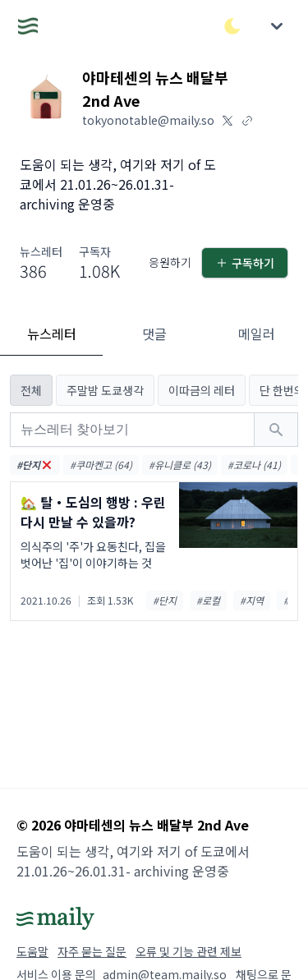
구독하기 (245, 263)
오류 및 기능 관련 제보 (188, 951)
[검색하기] (276, 430)
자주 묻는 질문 (92, 951)
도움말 (32, 951)
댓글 (154, 334)
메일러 (257, 334)
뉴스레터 (52, 334)
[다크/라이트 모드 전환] (232, 26)
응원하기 (170, 262)
